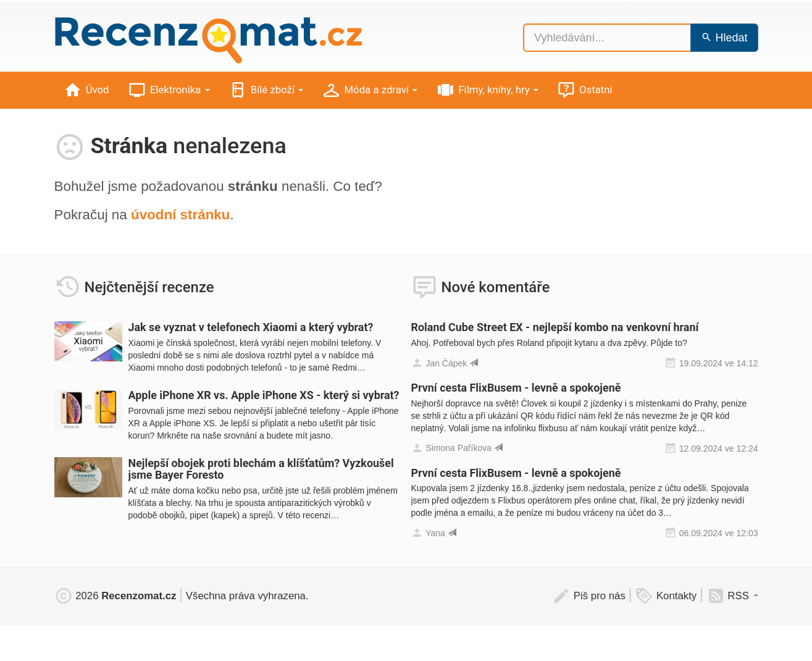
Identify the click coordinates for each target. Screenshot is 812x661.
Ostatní (585, 91)
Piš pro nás (589, 596)
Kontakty (666, 596)
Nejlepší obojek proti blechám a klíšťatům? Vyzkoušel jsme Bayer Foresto (261, 469)
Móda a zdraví (370, 91)
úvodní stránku (181, 215)
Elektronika (169, 91)
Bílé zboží (266, 91)
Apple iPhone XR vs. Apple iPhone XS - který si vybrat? (264, 395)
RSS (732, 596)
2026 (115, 596)
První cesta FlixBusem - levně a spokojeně (516, 388)
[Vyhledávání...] (607, 38)
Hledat (724, 38)
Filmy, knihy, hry (487, 91)
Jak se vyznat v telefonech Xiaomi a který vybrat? (251, 327)
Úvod (86, 91)
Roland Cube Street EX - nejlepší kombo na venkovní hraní (555, 327)
